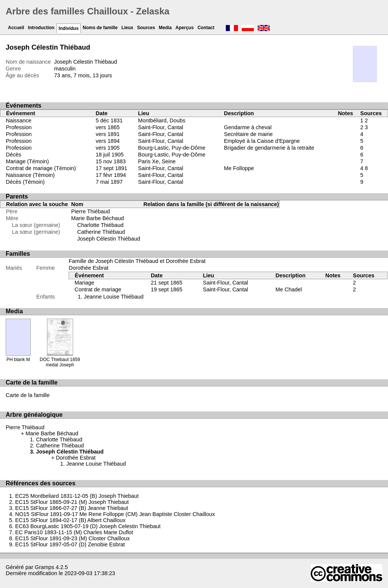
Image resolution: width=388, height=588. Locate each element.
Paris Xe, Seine (157, 161)
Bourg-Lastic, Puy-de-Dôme (172, 148)
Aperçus (185, 28)
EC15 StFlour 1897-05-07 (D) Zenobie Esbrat (70, 544)
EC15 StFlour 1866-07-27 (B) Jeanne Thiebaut (72, 508)
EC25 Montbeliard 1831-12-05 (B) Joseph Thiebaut (77, 496)
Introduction (41, 28)
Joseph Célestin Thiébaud (109, 239)
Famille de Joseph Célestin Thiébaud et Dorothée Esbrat (137, 261)
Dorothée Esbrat (88, 268)
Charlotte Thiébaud (100, 225)
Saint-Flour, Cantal (160, 127)
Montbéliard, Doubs (162, 120)
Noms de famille (100, 28)
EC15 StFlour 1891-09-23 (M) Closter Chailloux (72, 538)
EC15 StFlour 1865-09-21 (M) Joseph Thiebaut (72, 502)
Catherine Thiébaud (101, 232)
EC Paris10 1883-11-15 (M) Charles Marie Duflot (74, 532)
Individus (69, 28)
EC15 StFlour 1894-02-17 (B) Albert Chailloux (70, 520)
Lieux (127, 28)
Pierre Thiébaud (91, 211)
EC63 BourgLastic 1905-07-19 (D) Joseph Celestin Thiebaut (88, 526)
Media (165, 28)
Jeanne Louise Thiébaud (113, 297)
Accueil (16, 28)
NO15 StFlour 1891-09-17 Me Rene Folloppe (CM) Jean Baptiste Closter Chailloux (115, 514)
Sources (146, 28)
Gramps (45, 567)
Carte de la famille (28, 395)
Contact (206, 28)
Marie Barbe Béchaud (98, 218)
